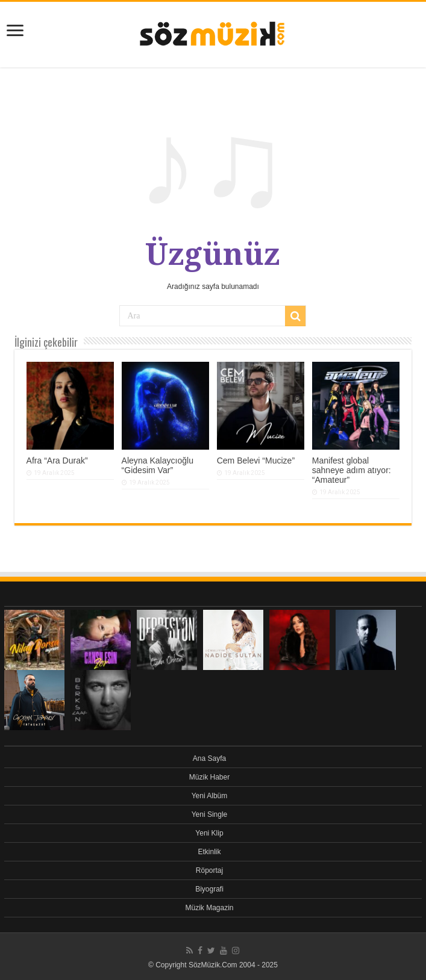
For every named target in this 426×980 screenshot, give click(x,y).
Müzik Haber (209, 777)
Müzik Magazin (209, 908)
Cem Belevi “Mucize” (256, 461)
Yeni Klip (209, 833)
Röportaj (209, 870)
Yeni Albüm (210, 796)
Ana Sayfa (209, 758)
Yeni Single (210, 814)
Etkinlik (209, 852)
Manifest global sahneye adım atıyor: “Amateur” (352, 470)
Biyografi (209, 889)
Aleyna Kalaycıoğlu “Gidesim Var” (158, 465)
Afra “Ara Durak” (57, 461)
